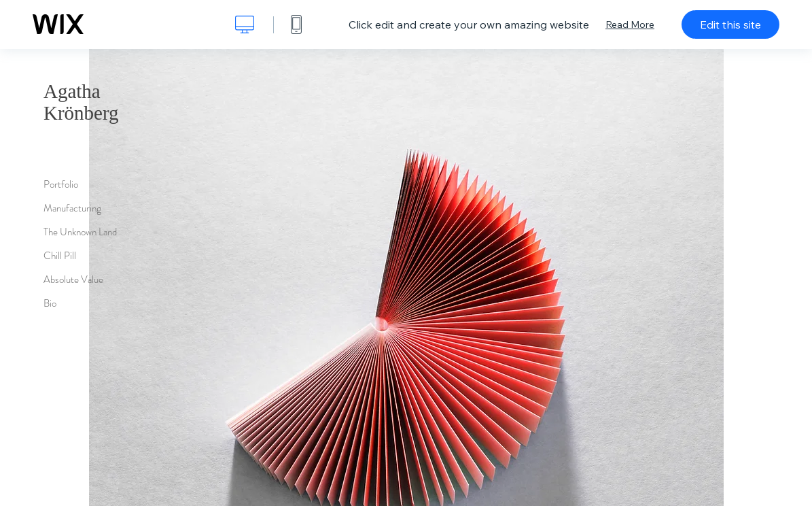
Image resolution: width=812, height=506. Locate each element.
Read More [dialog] (630, 24)
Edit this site (730, 24)
